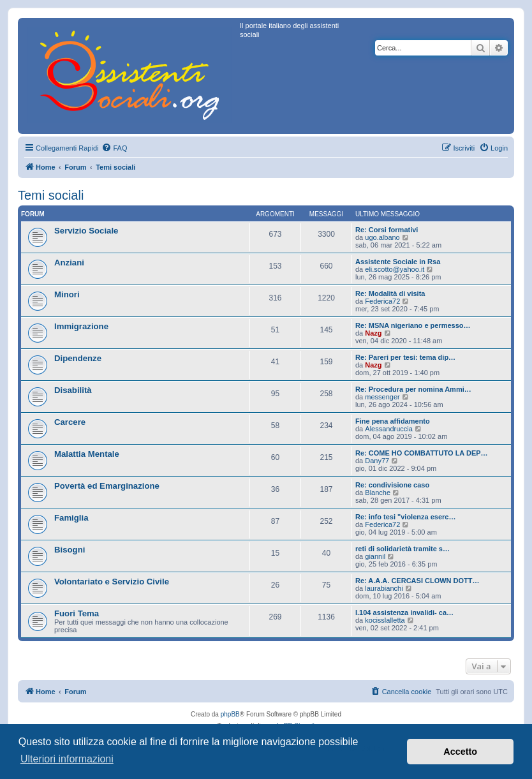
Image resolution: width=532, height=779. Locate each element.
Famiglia (71, 518)
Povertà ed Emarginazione (107, 486)
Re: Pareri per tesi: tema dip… (405, 357)
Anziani (69, 263)
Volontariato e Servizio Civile (112, 582)
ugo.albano (382, 237)
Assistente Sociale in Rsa (398, 262)
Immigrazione (81, 326)
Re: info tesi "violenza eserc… (405, 517)
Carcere (70, 422)
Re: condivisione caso (392, 485)
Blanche (378, 493)
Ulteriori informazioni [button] (67, 759)
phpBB (230, 714)
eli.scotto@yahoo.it (395, 269)
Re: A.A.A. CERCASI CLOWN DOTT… (417, 581)
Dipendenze (78, 358)
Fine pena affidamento (393, 421)
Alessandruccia (389, 429)
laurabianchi (384, 588)
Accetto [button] (460, 752)
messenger (382, 397)
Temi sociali (51, 195)
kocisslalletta (385, 620)
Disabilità (73, 390)
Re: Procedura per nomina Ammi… (413, 389)
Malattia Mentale (87, 454)
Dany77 (377, 461)
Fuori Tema (77, 613)
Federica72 (382, 301)
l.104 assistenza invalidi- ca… (404, 612)
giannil (375, 556)
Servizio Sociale (86, 231)
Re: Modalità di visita (390, 293)
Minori (67, 294)
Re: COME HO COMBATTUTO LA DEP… (422, 453)
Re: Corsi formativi (387, 230)
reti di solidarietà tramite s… (403, 549)
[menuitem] (114, 148)
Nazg (373, 333)
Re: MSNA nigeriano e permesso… (413, 325)
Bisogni (70, 550)
